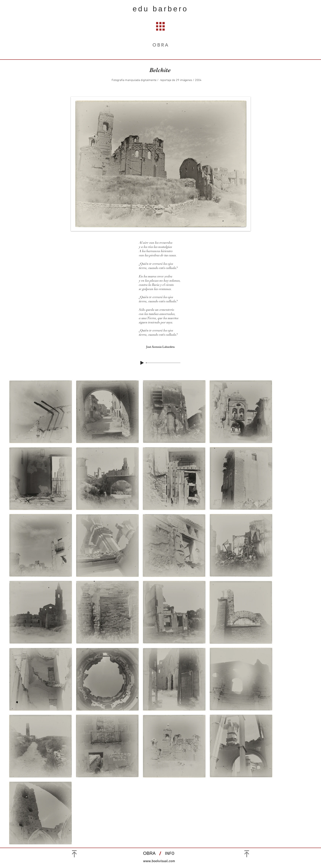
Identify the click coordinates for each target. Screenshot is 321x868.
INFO (170, 853)
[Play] (142, 363)
